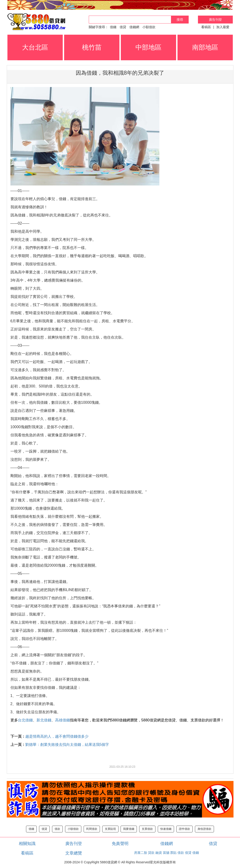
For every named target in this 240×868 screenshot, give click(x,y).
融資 (159, 853)
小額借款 (149, 27)
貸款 (151, 853)
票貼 (173, 853)
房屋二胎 (141, 853)
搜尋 (180, 20)
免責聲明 (120, 844)
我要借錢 (129, 829)
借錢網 (134, 27)
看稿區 (206, 27)
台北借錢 (25, 720)
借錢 (113, 27)
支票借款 (147, 829)
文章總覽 (74, 853)
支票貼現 (110, 829)
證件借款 (184, 829)
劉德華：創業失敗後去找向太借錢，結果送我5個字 (67, 745)
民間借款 (92, 829)
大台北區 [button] (35, 47)
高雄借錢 (62, 720)
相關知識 (27, 844)
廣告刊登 (215, 20)
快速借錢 (166, 829)
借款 (57, 829)
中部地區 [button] (148, 47)
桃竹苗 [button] (92, 47)
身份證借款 (204, 829)
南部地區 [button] (205, 47)
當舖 (166, 853)
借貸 (123, 27)
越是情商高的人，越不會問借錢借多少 (57, 736)
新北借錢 (44, 720)
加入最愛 (223, 27)
